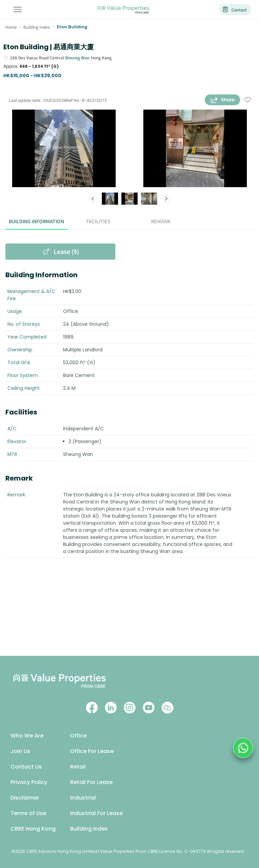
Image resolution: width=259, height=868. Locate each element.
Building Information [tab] (36, 222)
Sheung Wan (77, 57)
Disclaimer (25, 798)
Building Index (89, 829)
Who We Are (27, 736)
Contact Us (26, 767)
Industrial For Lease (96, 813)
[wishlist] (248, 100)
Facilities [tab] (98, 222)
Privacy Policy (29, 782)
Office (78, 736)
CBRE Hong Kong (33, 829)
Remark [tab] (161, 222)
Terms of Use (28, 813)
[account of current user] (18, 9)
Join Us (20, 751)
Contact (235, 10)
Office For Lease (92, 751)
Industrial (83, 798)
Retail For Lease (91, 782)
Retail (78, 767)
